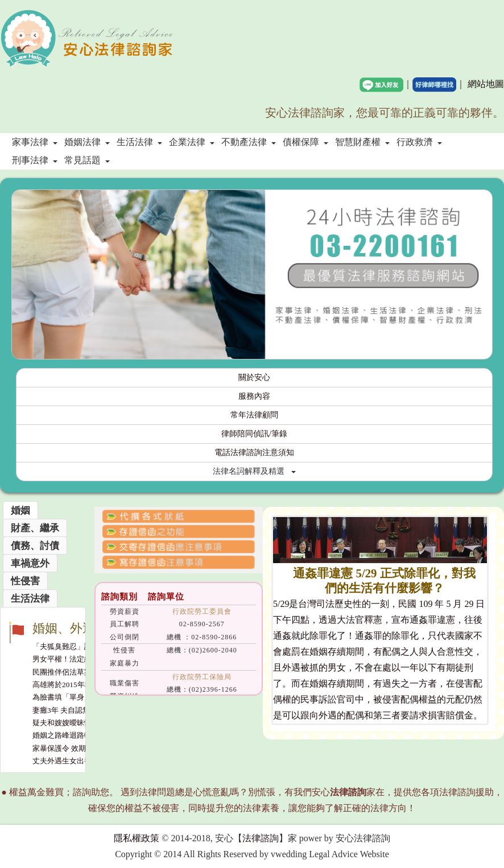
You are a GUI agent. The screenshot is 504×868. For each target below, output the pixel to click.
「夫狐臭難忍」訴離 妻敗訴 (78, 646)
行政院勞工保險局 (202, 677)
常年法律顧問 (254, 415)
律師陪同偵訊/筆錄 (254, 434)
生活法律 (139, 142)
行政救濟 (419, 142)
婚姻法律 (87, 142)
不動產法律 (249, 142)
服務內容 (254, 396)
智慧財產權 (362, 142)
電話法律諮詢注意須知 (254, 452)
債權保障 (305, 142)
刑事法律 (35, 160)
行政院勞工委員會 (202, 611)
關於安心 (254, 377)
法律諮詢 (261, 838)
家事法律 (35, 142)
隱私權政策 (137, 838)
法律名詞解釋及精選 (254, 471)
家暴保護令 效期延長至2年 (76, 748)
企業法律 (192, 142)
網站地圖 (486, 84)
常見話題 (87, 160)
